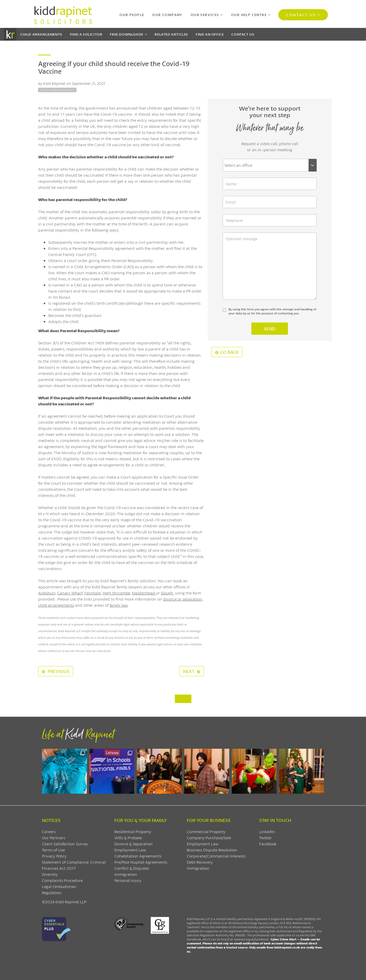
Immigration (126, 874)
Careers (49, 831)
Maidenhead (144, 593)
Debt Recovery (200, 862)
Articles (171, 34)
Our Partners (54, 838)
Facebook (268, 844)
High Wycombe (116, 593)
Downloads (126, 34)
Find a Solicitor (86, 34)
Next (192, 671)
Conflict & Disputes (132, 868)
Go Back (227, 352)
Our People (132, 15)
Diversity (50, 874)
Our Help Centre (249, 15)
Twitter (265, 838)
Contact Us (301, 15)
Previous (56, 671)
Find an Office (210, 34)
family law (119, 605)
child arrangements (56, 605)
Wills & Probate (128, 838)
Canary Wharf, (70, 593)
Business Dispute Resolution (212, 850)
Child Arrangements (41, 34)
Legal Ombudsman (59, 886)
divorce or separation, (183, 599)
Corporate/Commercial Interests (216, 856)
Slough (167, 593)
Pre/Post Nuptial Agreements (141, 862)
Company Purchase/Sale (209, 838)
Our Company (167, 15)
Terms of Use (53, 850)
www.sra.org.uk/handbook (251, 939)
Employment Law (130, 850)
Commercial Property (206, 831)
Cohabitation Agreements (138, 856)
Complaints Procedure (62, 880)
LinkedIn (267, 831)
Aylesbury (47, 593)
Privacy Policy (54, 856)
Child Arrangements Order (99, 266)
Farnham (93, 593)
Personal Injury (128, 880)
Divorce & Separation (134, 844)
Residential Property (133, 831)
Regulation (52, 892)
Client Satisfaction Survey (65, 844)
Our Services (205, 15)
